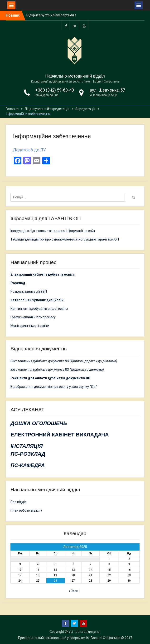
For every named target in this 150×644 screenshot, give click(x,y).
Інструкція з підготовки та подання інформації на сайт (53, 231)
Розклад (18, 283)
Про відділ (19, 502)
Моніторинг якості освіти (30, 326)
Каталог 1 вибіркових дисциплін (37, 300)
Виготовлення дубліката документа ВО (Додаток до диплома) (57, 370)
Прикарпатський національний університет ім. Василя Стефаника (69, 638)
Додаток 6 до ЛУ (29, 150)
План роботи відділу (26, 510)
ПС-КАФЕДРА (28, 465)
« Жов (74, 591)
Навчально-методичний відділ (75, 76)
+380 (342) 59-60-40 (55, 90)
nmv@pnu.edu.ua (47, 95)
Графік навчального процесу (33, 317)
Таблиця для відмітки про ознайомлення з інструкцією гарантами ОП (65, 239)
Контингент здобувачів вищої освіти (39, 309)
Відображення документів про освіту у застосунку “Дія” (54, 387)
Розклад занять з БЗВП (29, 292)
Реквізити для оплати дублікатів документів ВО (50, 378)
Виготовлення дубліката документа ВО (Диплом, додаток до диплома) (64, 361)
